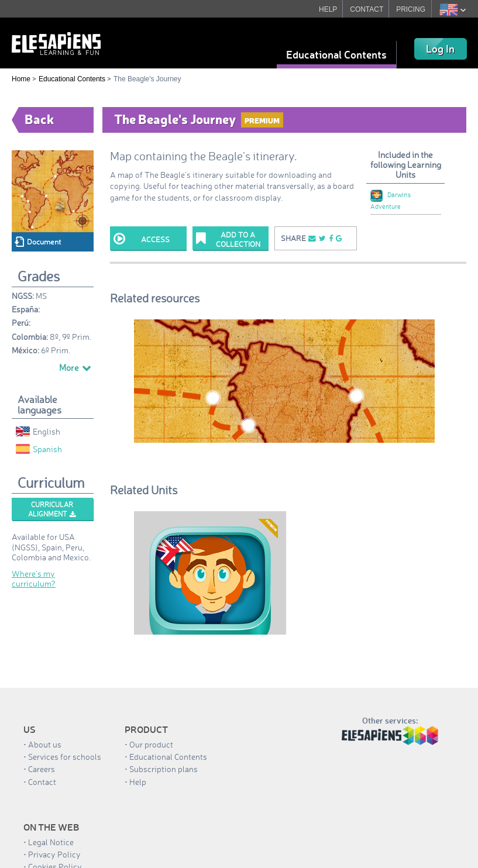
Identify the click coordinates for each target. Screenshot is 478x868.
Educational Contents (336, 54)
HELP (328, 9)
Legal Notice (51, 842)
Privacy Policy (54, 854)
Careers (42, 769)
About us (45, 744)
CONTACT (367, 9)
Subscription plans (164, 769)
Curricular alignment (52, 509)
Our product (151, 744)
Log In (440, 49)
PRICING (411, 9)
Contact (42, 782)
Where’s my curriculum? (34, 579)
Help (138, 782)
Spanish (39, 449)
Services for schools (65, 757)
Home (21, 79)
